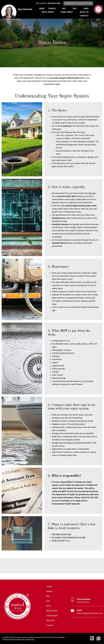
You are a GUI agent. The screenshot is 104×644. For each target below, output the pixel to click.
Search (49, 591)
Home (42, 9)
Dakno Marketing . (28, 640)
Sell (48, 601)
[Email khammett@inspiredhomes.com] (86, 612)
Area (48, 606)
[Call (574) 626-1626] (48, 3)
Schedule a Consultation (78, 3)
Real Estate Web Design (11, 640)
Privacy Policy (51, 637)
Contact (50, 625)
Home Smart (52, 616)
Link (54, 310)
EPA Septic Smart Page (62, 534)
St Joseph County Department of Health (69, 537)
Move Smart (52, 611)
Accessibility (61, 637)
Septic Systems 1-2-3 (61, 540)
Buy (48, 596)
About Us (50, 620)
